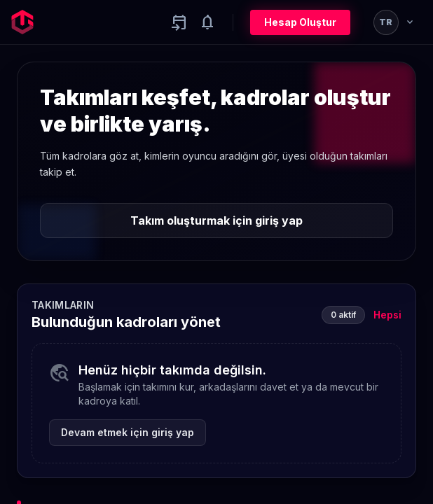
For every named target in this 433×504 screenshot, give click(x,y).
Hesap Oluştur (300, 22)
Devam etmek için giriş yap (128, 432)
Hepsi (387, 315)
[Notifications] (207, 22)
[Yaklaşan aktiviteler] (179, 22)
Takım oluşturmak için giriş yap (216, 220)
